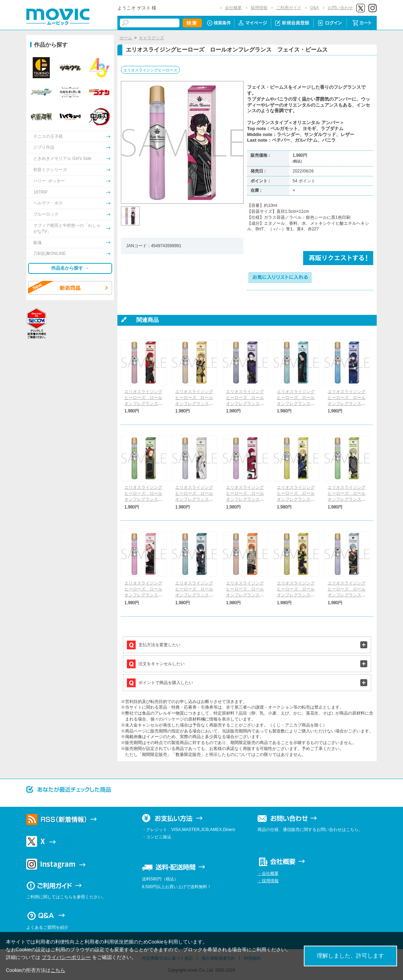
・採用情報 (268, 881)
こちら (58, 970)
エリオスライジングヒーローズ (150, 70)
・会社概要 (268, 873)
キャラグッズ (151, 38)
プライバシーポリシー (66, 957)
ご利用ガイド (289, 8)
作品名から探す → (70, 268)
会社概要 (233, 8)
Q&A (315, 8)
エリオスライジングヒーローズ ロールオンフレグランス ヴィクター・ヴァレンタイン (194, 499)
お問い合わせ (340, 8)
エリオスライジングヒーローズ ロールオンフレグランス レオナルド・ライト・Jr (296, 499)
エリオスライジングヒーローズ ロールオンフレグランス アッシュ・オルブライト (347, 595)
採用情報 (259, 8)
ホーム (126, 38)
